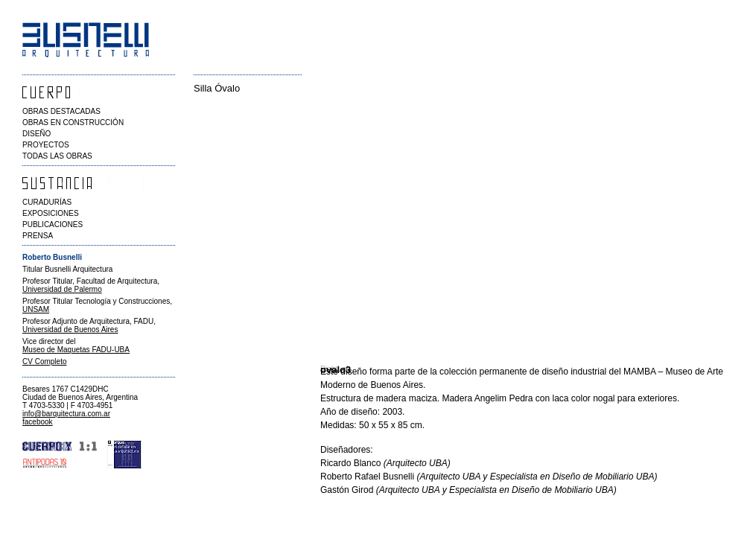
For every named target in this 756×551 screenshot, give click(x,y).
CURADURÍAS (47, 202)
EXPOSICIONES (51, 213)
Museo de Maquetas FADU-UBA (76, 350)
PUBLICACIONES (53, 224)
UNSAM (36, 309)
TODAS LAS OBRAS (57, 156)
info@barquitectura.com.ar (66, 414)
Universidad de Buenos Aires (70, 329)
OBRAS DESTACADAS (61, 111)
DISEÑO (36, 134)
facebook (38, 422)
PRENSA (38, 236)
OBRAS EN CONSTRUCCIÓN (73, 122)
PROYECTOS (46, 145)
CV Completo (44, 362)
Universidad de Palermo (62, 289)
